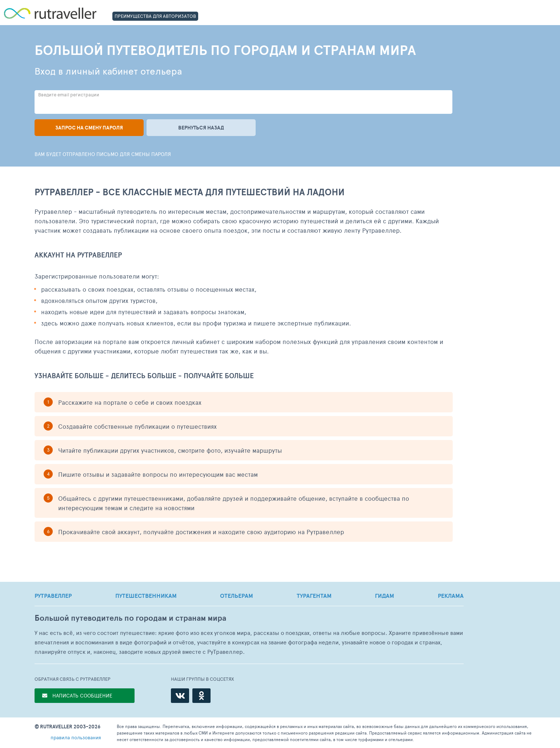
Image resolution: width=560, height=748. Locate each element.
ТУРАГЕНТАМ (314, 596)
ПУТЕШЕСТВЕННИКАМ (146, 596)
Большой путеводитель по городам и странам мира (130, 618)
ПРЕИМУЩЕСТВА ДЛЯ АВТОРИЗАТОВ (155, 16)
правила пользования (76, 737)
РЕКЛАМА (451, 596)
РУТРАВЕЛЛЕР (53, 596)
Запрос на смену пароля (89, 128)
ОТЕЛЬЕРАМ (237, 596)
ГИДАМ (385, 596)
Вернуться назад (201, 128)
